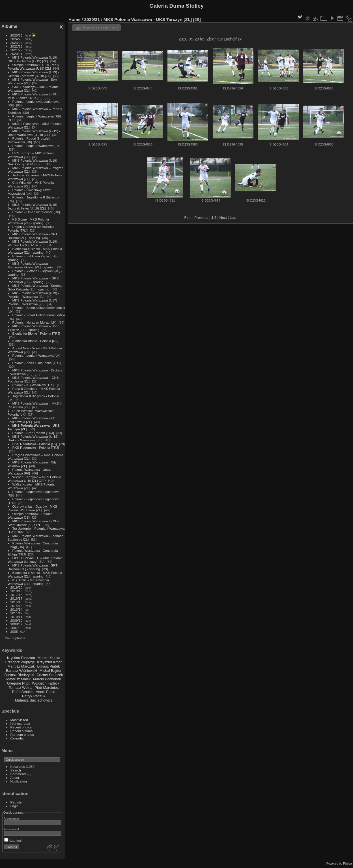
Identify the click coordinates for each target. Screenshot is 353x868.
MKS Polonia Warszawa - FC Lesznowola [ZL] (32, 420)
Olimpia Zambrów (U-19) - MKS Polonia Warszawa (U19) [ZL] (33, 67)
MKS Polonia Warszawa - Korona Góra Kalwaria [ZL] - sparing (35, 287)
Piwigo (347, 863)
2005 (14, 631)
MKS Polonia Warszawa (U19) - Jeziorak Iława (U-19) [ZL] (33, 206)
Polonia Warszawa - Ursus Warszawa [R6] (30, 471)
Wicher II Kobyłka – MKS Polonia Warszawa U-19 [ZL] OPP (34, 479)
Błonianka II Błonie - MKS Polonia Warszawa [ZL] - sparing (35, 251)
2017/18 (17, 595)
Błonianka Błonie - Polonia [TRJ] (36, 333)
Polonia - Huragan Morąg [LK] (35, 322)
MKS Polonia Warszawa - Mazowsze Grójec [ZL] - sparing (31, 265)
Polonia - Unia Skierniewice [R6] (36, 212)
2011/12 (17, 613)
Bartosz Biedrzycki (19, 675)
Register (17, 802)
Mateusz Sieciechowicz (34, 700)
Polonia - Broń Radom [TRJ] (33, 433)
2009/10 (17, 620)
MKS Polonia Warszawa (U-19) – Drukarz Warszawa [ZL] (34, 438)
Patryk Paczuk (34, 696)
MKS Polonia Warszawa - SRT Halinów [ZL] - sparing (33, 236)
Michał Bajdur (51, 671)
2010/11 (17, 617)
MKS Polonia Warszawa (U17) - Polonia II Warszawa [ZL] (33, 302)
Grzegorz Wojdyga (20, 662)
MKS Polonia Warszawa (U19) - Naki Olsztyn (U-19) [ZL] (33, 162)
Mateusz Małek (18, 679)
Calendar (17, 738)
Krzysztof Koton (50, 662)
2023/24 (17, 43)
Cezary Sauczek (50, 675)
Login (15, 806)
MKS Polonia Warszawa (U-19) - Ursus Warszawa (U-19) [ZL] (34, 133)
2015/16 (17, 602)
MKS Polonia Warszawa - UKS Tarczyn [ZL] (148, 19)
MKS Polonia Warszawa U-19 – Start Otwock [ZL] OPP (33, 523)
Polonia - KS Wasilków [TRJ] (34, 385)
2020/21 (17, 54)
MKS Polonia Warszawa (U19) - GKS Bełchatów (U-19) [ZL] (33, 59)
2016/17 (17, 598)
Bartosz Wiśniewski (21, 671)
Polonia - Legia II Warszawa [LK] (36, 146)
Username (12, 818)
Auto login (14, 840)
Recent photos (21, 727)
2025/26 (17, 35)
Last (233, 218)
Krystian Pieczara (21, 658)
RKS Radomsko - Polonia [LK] (35, 444)
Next (223, 218)
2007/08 (17, 628)
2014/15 (17, 606)
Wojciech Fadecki (46, 683)
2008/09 (17, 624)
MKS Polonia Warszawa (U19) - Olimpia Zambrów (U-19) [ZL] (33, 74)
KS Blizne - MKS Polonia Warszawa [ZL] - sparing (28, 221)
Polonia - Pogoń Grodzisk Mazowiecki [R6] (29, 140)
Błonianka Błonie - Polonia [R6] (35, 341)
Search (16, 770)
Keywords (18, 767)
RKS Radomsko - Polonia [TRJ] (36, 447)
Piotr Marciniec (47, 688)
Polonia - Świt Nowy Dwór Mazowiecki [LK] (29, 192)
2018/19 (17, 591)
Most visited (19, 720)
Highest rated (20, 723)
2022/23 (17, 46)
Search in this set (100, 28)
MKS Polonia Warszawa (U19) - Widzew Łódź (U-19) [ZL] (33, 243)
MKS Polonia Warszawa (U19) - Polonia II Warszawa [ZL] (33, 295)
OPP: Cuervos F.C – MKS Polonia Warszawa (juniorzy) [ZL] (35, 560)
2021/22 (17, 50)
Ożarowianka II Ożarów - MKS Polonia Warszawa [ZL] (32, 508)
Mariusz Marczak (21, 666)
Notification (19, 781)
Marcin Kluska (49, 658)
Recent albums (21, 731)
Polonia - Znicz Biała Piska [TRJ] (37, 363)
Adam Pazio (45, 692)
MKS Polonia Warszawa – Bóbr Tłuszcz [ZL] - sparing (33, 328)
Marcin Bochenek (47, 679)
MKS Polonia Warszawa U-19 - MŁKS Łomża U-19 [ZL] (33, 96)
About (15, 778)
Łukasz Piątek (49, 666)
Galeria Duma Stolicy (176, 6)
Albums (9, 26)
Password (12, 829)
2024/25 (17, 39)
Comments (19, 774)
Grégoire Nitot (18, 683)
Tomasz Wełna (20, 688)
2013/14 (17, 609)
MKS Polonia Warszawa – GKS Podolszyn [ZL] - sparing (33, 280)
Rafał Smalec (23, 692)
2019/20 (17, 587)
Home (75, 19)
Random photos (22, 735)
